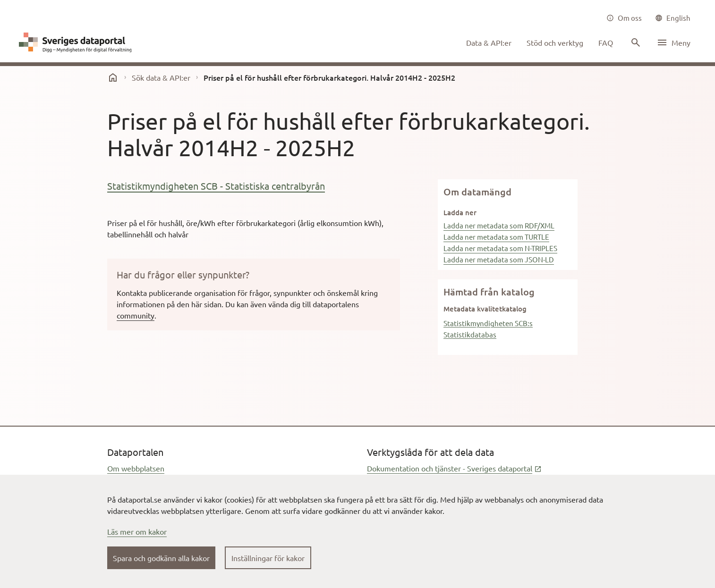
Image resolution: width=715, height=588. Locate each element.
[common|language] (673, 18)
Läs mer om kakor (137, 531)
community (136, 315)
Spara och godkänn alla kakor (161, 558)
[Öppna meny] (673, 42)
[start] (113, 77)
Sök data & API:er (161, 77)
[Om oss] (624, 18)
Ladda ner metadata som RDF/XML (499, 225)
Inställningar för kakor (268, 558)
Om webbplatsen (136, 468)
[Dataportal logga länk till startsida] (77, 42)
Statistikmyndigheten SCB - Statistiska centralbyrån (216, 186)
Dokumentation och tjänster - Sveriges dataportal (454, 468)
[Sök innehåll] (635, 42)
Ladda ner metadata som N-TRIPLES (500, 248)
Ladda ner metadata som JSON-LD (499, 259)
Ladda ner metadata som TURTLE (496, 237)
